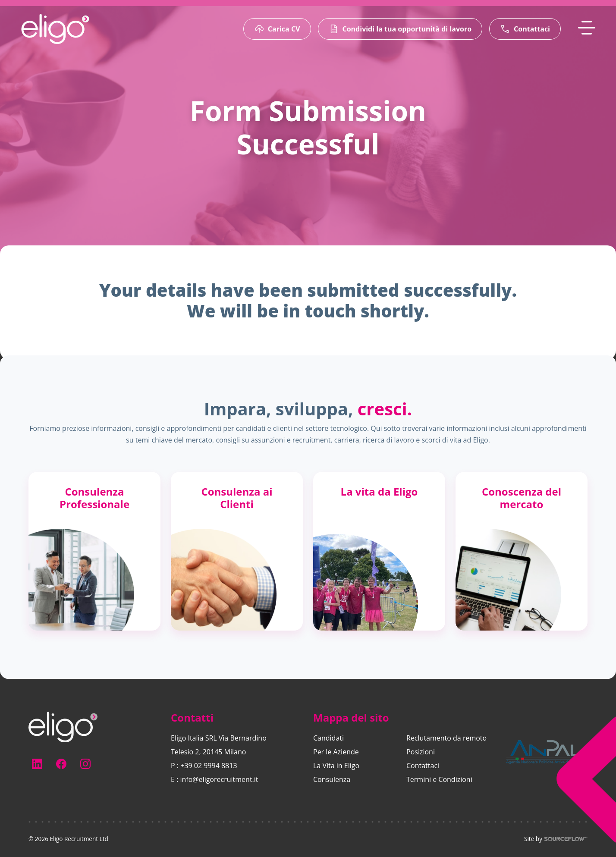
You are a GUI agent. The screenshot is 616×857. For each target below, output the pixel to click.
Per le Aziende (336, 752)
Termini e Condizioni (439, 779)
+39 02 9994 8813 (209, 766)
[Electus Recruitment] (63, 726)
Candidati (328, 738)
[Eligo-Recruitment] (55, 29)
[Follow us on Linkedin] (37, 764)
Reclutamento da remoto (446, 738)
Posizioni (421, 752)
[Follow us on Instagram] (85, 764)
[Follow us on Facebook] (61, 764)
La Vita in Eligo (336, 766)
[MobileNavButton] (587, 28)
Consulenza (332, 779)
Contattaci (423, 766)
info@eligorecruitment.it (219, 779)
